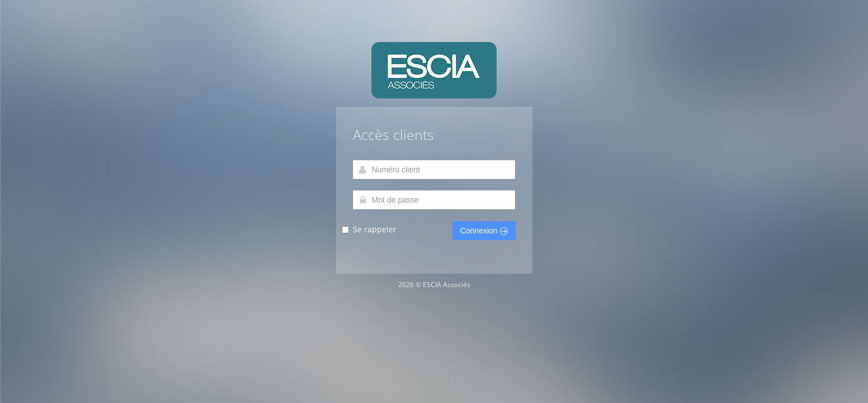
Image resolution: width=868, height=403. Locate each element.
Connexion (484, 231)
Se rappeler (375, 230)
